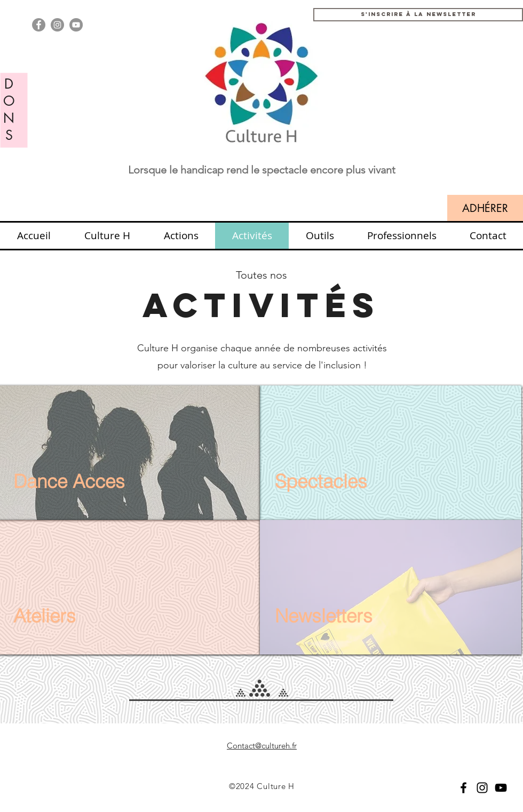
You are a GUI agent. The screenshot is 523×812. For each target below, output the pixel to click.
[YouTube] (501, 788)
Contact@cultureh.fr (262, 746)
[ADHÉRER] (485, 208)
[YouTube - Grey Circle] (76, 25)
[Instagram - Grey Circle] (57, 25)
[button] (418, 15)
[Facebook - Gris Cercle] (39, 25)
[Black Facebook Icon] (463, 788)
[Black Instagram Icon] (482, 788)
